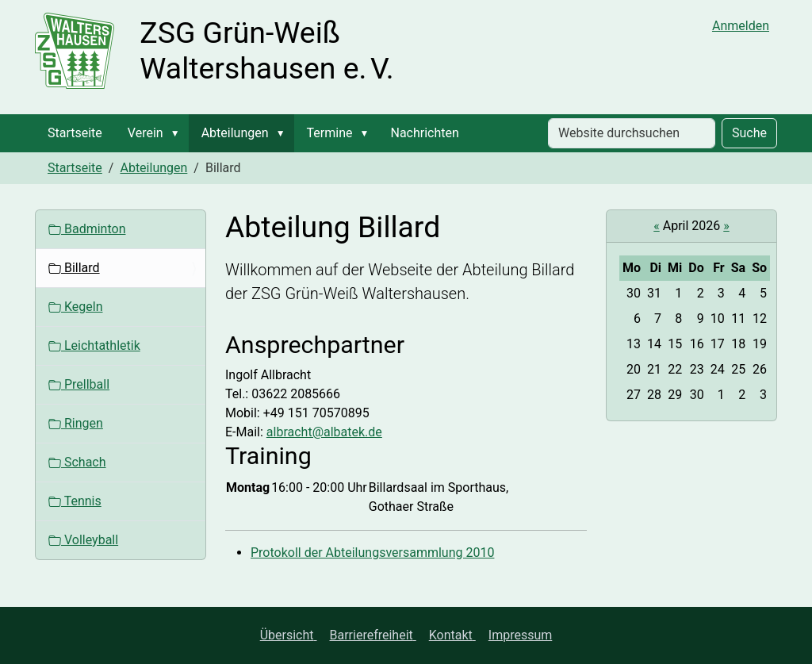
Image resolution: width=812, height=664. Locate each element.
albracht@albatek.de (324, 432)
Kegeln (75, 307)
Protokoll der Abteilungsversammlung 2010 (372, 553)
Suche (749, 133)
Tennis (75, 501)
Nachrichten (424, 133)
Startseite (75, 133)
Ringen (76, 423)
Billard (74, 268)
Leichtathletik (94, 345)
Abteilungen (235, 133)
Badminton (87, 229)
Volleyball (83, 540)
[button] (178, 133)
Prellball (79, 384)
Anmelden (741, 26)
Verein (146, 133)
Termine (330, 133)
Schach (77, 462)
